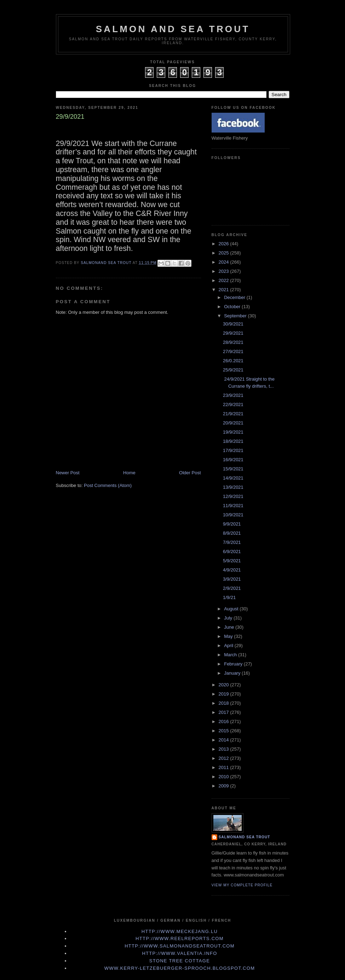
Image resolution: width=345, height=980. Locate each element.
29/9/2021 (233, 333)
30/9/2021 (233, 324)
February (234, 664)
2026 (225, 244)
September (236, 316)
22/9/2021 (233, 404)
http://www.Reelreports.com (180, 938)
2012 (225, 758)
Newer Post (68, 473)
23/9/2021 (233, 395)
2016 (225, 721)
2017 (225, 712)
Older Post (190, 473)
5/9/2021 (232, 561)
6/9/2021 (232, 551)
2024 (225, 262)
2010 (225, 777)
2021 (225, 290)
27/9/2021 (233, 351)
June (230, 627)
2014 (225, 740)
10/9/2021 (233, 515)
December (235, 297)
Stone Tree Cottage (180, 961)
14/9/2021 (233, 478)
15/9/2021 (233, 469)
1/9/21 (229, 597)
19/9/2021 (233, 432)
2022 (225, 280)
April (229, 645)
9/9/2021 (232, 524)
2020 (225, 685)
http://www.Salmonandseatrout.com (180, 946)
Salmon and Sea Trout (173, 29)
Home (129, 473)
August (232, 609)
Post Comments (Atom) (108, 485)
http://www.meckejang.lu (180, 931)
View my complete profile (242, 885)
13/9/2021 (233, 487)
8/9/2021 (232, 533)
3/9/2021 (232, 579)
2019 (225, 694)
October (233, 307)
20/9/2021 (233, 423)
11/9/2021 (233, 506)
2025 (225, 253)
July (229, 618)
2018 (225, 703)
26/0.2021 (233, 361)
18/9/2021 (233, 441)
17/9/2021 (233, 450)
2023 (225, 271)
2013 (225, 749)
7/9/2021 (232, 542)
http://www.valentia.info (179, 953)
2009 (225, 786)
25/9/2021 (233, 370)
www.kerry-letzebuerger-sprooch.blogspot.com (180, 968)
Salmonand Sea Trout (245, 837)
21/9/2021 (233, 414)
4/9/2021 (232, 570)
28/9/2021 (233, 342)
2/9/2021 (232, 588)
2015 (225, 731)
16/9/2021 (233, 460)
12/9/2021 (233, 496)
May (229, 636)
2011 (225, 767)
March (231, 655)
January (233, 673)
